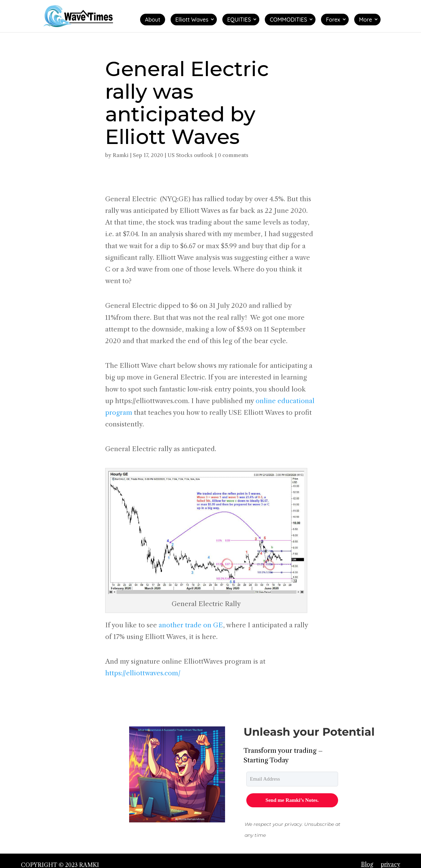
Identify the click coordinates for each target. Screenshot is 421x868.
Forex (333, 20)
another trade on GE (191, 625)
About (153, 20)
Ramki (121, 155)
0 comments (233, 155)
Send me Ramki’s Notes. (292, 800)
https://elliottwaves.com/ (143, 673)
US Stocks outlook (190, 155)
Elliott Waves (192, 20)
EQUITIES (239, 20)
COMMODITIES (288, 20)
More (366, 20)
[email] (292, 779)
